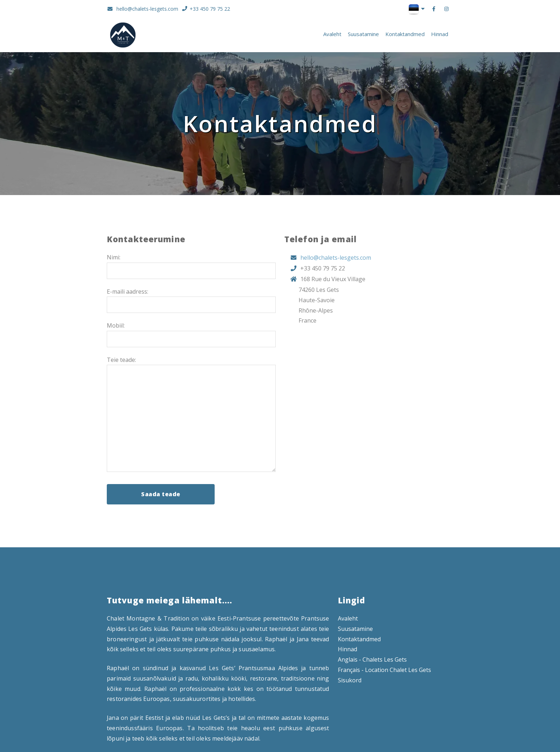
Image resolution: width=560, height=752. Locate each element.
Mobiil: (116, 325)
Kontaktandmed (405, 34)
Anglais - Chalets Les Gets (372, 659)
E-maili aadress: (127, 292)
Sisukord (350, 680)
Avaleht (332, 34)
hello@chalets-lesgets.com (142, 9)
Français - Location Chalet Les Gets (384, 670)
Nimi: (114, 257)
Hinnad (440, 34)
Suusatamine (363, 34)
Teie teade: (121, 360)
